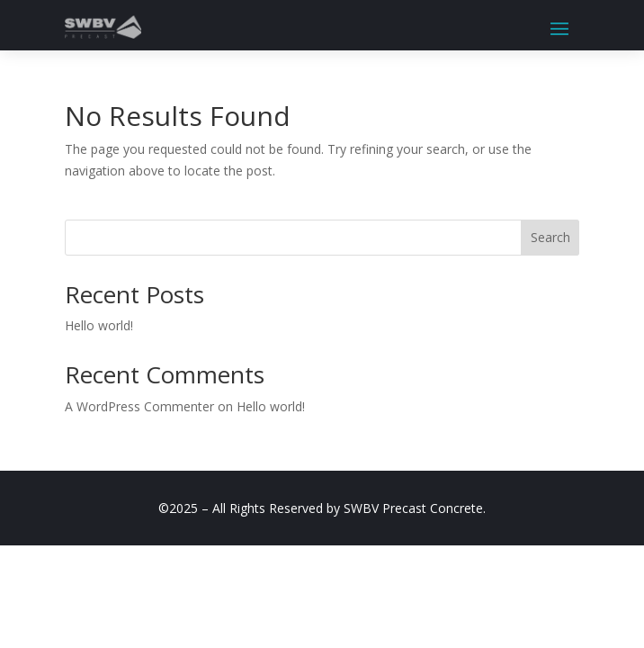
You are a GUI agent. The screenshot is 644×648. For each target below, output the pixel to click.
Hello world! (99, 325)
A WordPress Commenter (139, 406)
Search (550, 237)
